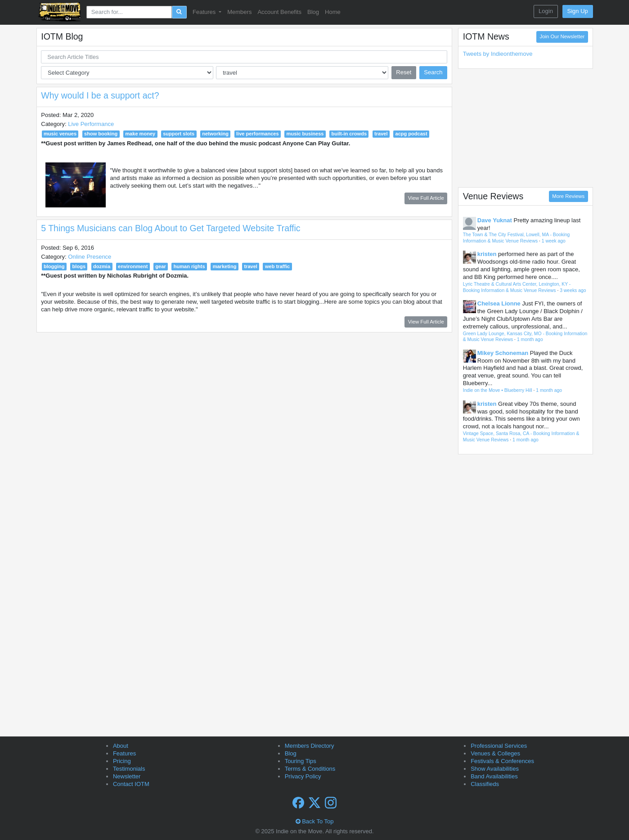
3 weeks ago (573, 290)
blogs (79, 266)
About (121, 746)
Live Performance (91, 124)
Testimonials (129, 769)
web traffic (277, 266)
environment (133, 266)
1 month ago (530, 339)
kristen (487, 254)
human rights (189, 266)
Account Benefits (279, 12)
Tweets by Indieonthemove (498, 54)
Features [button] (205, 12)
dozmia (102, 266)
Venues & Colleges (495, 753)
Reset (404, 72)
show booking (101, 134)
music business (305, 134)
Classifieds (485, 784)
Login (546, 11)
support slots (179, 134)
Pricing (122, 761)
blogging (54, 266)
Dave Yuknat (495, 220)
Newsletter (127, 776)
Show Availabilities (495, 769)
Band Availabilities (494, 776)
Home (333, 12)
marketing (225, 266)
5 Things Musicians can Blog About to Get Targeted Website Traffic (171, 228)
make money (140, 134)
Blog (313, 12)
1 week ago (554, 241)
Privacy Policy (303, 776)
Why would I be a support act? (100, 95)
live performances (258, 134)
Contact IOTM (131, 784)
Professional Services (499, 746)
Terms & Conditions (310, 769)
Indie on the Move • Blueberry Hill (498, 390)
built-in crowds (349, 134)
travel (381, 134)
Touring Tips (301, 761)
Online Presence (90, 257)
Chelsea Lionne (499, 303)
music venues (60, 134)
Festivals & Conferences (502, 761)
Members (239, 12)
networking (215, 134)
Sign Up (578, 11)
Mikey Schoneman (503, 353)
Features (124, 753)
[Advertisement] (526, 128)
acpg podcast (411, 134)
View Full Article (426, 198)
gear (160, 266)
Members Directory (310, 746)
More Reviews (568, 196)
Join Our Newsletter (562, 36)
